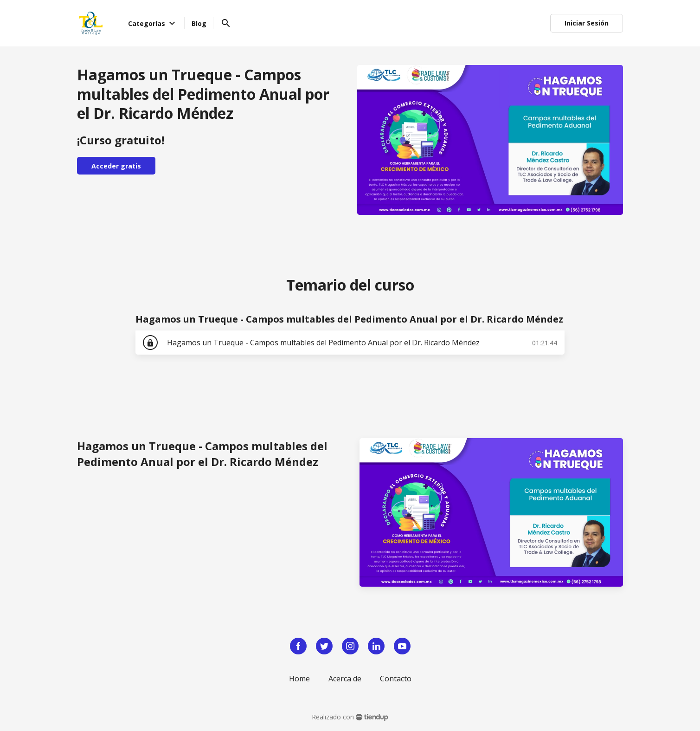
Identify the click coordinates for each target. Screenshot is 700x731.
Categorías (153, 23)
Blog (199, 23)
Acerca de (345, 679)
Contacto (396, 679)
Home (299, 679)
